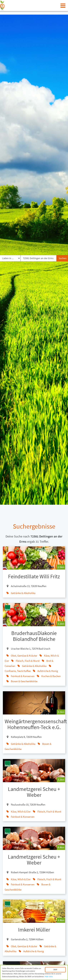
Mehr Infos (49, 977)
